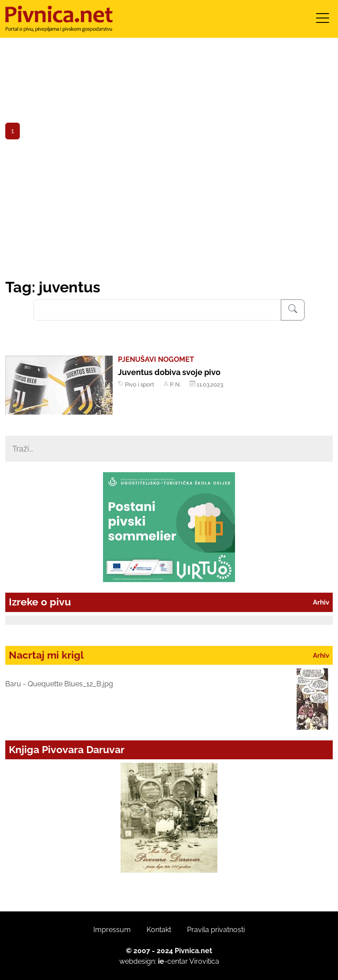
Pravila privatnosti (216, 930)
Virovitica (204, 961)
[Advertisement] (169, 212)
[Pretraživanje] (293, 310)
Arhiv (321, 602)
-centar (173, 961)
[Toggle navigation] (323, 21)
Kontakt (159, 930)
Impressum (112, 930)
